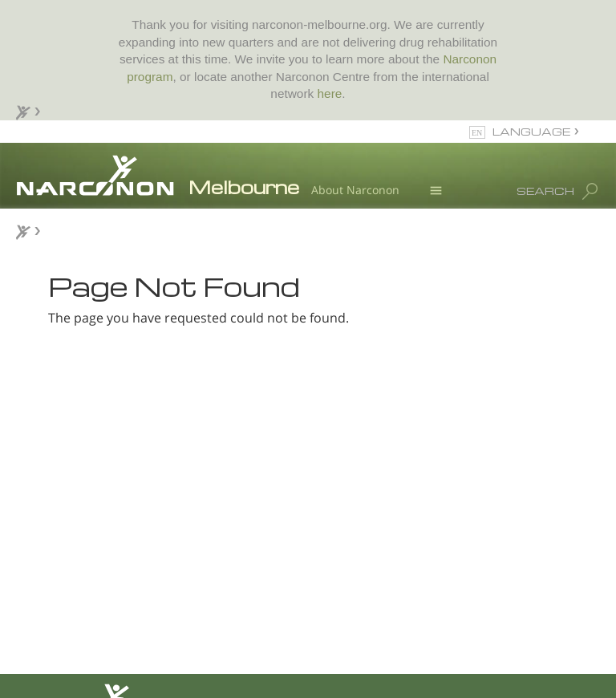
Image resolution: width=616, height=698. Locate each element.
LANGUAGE (531, 131)
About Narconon (355, 190)
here (330, 93)
